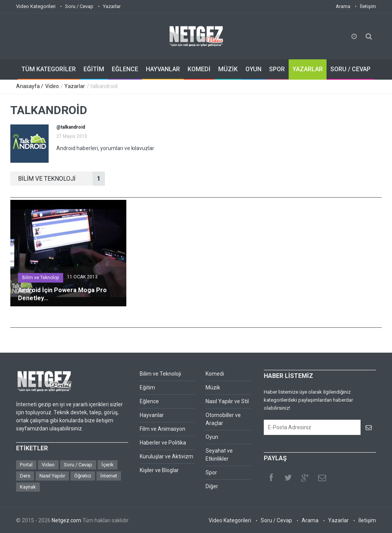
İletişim (368, 6)
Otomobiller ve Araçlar (223, 419)
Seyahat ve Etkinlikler (219, 455)
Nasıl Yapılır (52, 476)
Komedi (215, 374)
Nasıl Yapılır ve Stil (227, 401)
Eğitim (147, 387)
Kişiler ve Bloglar (159, 470)
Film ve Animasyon (163, 429)
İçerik (108, 465)
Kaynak (28, 487)
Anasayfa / (30, 86)
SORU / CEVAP (350, 69)
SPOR (277, 69)
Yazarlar (112, 6)
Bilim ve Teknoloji (41, 278)
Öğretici (83, 476)
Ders (25, 476)
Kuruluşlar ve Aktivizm (167, 456)
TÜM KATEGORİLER (49, 69)
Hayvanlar (152, 415)
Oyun (212, 437)
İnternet (109, 476)
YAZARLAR (308, 69)
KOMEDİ (199, 69)
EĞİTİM (94, 69)
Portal (26, 465)
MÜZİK (228, 69)
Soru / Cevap (79, 6)
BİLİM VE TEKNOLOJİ (61, 179)
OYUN (253, 69)
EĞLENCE (125, 69)
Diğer (212, 486)
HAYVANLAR (163, 69)
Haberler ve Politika (163, 443)
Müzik (213, 387)
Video (52, 86)
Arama (343, 6)
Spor (211, 473)
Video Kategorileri (36, 6)
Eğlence (149, 401)
